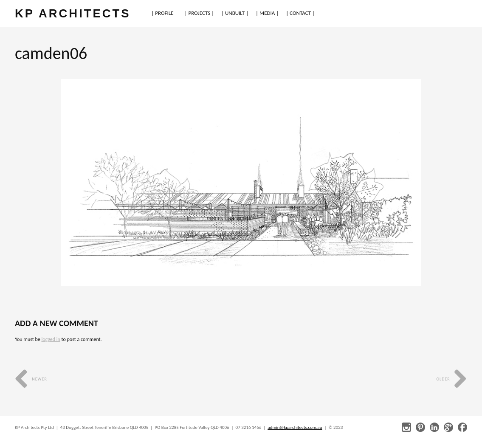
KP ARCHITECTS (73, 13)
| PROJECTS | (200, 13)
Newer (31, 379)
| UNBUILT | (235, 13)
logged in (51, 339)
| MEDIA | (267, 13)
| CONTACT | (300, 13)
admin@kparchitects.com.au (295, 427)
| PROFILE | (164, 13)
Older (452, 379)
